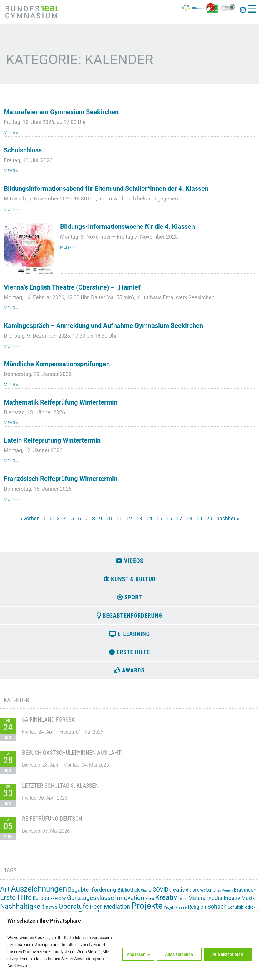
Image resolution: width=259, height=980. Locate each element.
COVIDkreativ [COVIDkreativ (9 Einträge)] (169, 893)
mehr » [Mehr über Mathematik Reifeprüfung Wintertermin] (11, 423)
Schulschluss (23, 150)
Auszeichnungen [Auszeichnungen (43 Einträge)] (39, 892)
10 (109, 518)
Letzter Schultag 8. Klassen (60, 789)
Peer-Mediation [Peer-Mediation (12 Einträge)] (110, 910)
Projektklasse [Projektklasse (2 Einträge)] (175, 911)
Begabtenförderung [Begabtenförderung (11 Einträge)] (92, 893)
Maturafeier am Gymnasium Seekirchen (61, 112)
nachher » (228, 518)
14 (149, 518)
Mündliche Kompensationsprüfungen (57, 364)
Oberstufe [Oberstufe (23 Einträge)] (74, 910)
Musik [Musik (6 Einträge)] (248, 901)
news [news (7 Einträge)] (52, 910)
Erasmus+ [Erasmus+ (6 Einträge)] (245, 893)
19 (199, 518)
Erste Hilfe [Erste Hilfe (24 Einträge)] (16, 901)
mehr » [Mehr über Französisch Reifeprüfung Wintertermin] (11, 499)
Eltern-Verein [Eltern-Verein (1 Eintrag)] (223, 894)
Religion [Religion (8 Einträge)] (197, 910)
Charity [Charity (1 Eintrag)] (146, 894)
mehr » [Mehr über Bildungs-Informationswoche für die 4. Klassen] (67, 247)
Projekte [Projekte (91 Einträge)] (147, 909)
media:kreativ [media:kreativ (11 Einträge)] (223, 901)
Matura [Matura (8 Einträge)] (197, 901)
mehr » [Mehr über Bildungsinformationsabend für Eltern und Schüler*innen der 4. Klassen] (11, 209)
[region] (129, 946)
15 (159, 518)
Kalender (16, 703)
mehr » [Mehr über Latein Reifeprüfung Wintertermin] (11, 461)
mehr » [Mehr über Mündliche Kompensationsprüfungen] (11, 385)
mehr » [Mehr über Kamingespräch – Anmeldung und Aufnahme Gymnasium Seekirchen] (11, 346)
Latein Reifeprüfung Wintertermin (52, 440)
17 (179, 518)
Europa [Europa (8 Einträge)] (41, 901)
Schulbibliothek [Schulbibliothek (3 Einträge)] (242, 910)
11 (119, 518)
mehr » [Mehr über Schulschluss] (11, 171)
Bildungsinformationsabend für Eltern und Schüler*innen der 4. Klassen (106, 189)
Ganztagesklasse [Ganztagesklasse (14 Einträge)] (91, 901)
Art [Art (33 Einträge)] (5, 892)
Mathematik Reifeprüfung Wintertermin (61, 402)
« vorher (29, 518)
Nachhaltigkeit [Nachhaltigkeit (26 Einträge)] (22, 910)
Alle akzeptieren (228, 954)
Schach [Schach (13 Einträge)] (217, 910)
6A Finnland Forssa (48, 723)
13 (139, 518)
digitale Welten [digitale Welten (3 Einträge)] (199, 893)
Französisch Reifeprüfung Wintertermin (61, 479)
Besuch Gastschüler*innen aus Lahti (72, 756)
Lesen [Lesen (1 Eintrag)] (183, 902)
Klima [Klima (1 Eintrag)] (150, 902)
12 (129, 518)
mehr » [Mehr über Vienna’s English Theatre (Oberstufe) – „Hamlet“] (11, 308)
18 (189, 518)
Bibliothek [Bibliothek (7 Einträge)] (129, 893)
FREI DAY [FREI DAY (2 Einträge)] (58, 902)
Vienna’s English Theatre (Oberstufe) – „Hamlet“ (73, 287)
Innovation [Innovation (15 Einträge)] (130, 901)
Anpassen (136, 954)
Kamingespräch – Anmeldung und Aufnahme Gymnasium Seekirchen (103, 326)
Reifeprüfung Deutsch (52, 822)
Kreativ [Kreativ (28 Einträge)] (166, 901)
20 (209, 518)
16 (169, 518)
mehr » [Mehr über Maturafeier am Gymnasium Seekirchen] (11, 133)
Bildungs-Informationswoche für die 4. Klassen (127, 227)
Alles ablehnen (179, 954)
